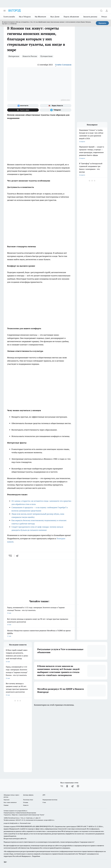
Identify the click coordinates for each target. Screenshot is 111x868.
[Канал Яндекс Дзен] (23, 110)
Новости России (30, 56)
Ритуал (104, 17)
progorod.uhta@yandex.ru (12, 823)
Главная (6, 805)
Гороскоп (7, 800)
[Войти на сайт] (107, 11)
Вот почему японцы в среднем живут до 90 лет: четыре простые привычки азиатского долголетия (39, 622)
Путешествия (46, 56)
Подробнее (36, 856)
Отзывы (26, 802)
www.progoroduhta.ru (21, 811)
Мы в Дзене (55, 17)
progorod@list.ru (49, 820)
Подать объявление (71, 17)
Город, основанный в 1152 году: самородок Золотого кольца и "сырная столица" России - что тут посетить (39, 610)
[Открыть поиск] (101, 11)
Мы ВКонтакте (40, 17)
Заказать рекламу (90, 17)
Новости (26, 805)
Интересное (14, 56)
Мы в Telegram (25, 17)
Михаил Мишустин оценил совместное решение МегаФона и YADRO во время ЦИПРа (39, 634)
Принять (102, 23)
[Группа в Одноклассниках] (67, 786)
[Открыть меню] (5, 11)
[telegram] (18, 556)
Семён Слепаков (63, 65)
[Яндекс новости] (56, 106)
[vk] (10, 556)
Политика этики (28, 800)
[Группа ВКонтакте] (23, 106)
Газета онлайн (9, 17)
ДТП (44, 795)
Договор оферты (28, 795)
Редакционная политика (50, 800)
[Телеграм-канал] (56, 110)
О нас (44, 802)
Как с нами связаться (10, 802)
